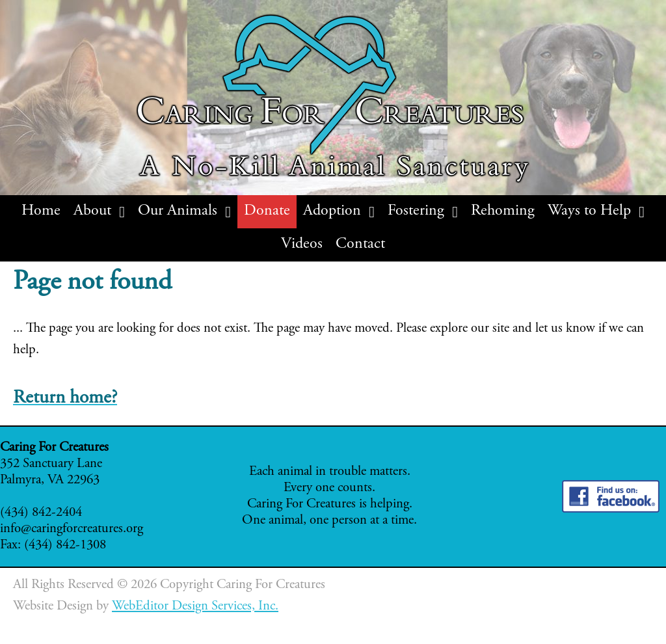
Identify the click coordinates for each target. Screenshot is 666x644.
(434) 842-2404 (41, 513)
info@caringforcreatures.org (72, 529)
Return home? (65, 398)
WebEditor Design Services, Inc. (195, 607)
